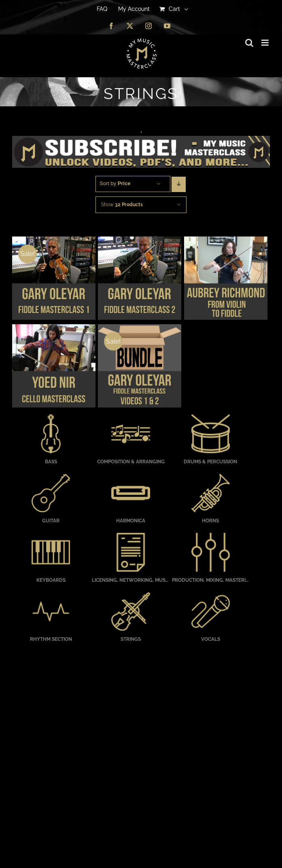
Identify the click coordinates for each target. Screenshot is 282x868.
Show (122, 205)
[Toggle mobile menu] (266, 43)
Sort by (115, 183)
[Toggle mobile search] (249, 43)
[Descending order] (179, 184)
